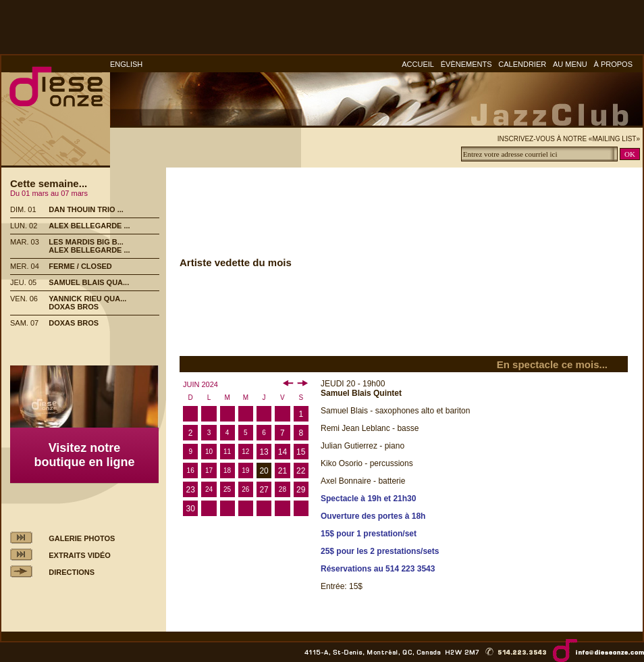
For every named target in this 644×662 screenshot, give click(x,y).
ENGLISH (126, 64)
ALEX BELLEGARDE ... (89, 226)
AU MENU (570, 64)
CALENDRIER (522, 64)
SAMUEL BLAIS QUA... (89, 282)
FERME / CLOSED (80, 266)
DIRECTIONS (72, 572)
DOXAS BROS (74, 307)
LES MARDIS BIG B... (86, 242)
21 (283, 471)
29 (301, 490)
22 (301, 471)
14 (283, 452)
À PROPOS (613, 64)
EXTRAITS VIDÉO (80, 555)
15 (301, 452)
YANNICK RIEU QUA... (87, 299)
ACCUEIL (418, 64)
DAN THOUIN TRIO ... (86, 209)
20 (264, 471)
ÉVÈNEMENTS (466, 64)
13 (264, 452)
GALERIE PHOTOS (82, 538)
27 (264, 490)
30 (190, 509)
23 (190, 490)
